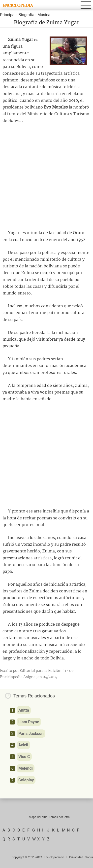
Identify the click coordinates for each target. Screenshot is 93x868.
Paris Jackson (31, 734)
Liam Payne (29, 722)
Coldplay (26, 780)
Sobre (89, 857)
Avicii (23, 745)
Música (44, 15)
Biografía (26, 15)
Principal (8, 15)
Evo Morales (56, 107)
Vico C (24, 757)
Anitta (24, 710)
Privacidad (76, 857)
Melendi (26, 768)
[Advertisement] (46, 177)
